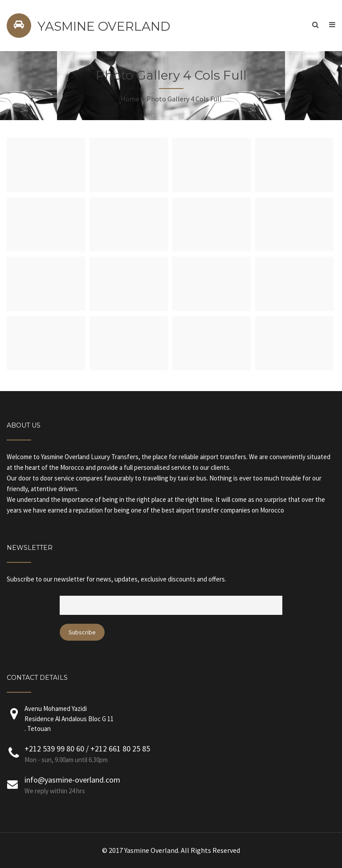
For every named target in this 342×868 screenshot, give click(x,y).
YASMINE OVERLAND (104, 26)
